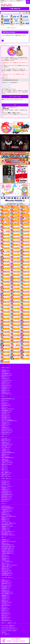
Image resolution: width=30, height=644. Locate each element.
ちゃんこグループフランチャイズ (9, 629)
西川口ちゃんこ (5, 400)
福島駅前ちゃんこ (6, 392)
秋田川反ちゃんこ (6, 377)
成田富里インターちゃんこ (8, 409)
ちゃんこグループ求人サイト (8, 627)
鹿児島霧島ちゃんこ (6, 587)
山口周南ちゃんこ (6, 599)
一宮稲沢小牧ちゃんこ (7, 511)
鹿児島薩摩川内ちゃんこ (7, 592)
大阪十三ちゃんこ (6, 563)
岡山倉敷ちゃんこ (6, 609)
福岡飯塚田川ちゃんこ (7, 602)
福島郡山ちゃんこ (6, 390)
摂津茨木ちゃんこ (6, 568)
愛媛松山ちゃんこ (6, 580)
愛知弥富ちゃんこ (6, 513)
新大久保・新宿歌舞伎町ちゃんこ (9, 420)
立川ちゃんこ (5, 402)
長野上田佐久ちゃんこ (7, 498)
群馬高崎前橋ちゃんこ (7, 410)
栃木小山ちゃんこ (6, 415)
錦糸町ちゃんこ (5, 425)
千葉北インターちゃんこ (7, 462)
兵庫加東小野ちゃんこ (7, 572)
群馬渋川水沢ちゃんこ (7, 429)
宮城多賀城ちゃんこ (6, 387)
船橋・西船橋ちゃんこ (7, 473)
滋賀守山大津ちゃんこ (7, 570)
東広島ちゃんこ (5, 610)
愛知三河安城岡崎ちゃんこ (8, 508)
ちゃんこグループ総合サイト (8, 625)
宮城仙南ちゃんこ (6, 370)
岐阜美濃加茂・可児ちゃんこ (8, 535)
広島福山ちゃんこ (6, 590)
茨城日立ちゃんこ (6, 474)
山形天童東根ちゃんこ (7, 373)
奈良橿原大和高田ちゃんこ (8, 545)
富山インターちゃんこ (7, 486)
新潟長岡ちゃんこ (6, 488)
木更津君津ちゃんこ (6, 424)
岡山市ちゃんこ (5, 615)
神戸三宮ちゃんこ (6, 556)
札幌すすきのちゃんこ (7, 385)
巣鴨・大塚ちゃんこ (6, 476)
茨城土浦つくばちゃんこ (7, 431)
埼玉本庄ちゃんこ (6, 422)
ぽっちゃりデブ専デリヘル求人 (9, 630)
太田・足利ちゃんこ (6, 447)
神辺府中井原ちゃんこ (7, 620)
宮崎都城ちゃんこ (6, 595)
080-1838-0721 (15, 9)
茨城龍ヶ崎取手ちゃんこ (7, 444)
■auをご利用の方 (5, 86)
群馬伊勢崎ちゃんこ (6, 439)
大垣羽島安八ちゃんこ (7, 509)
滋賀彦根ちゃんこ (6, 540)
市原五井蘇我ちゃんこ (7, 461)
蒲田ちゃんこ (5, 469)
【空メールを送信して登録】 (15, 96)
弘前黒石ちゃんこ (6, 378)
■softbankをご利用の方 (6, 88)
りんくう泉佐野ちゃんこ (7, 562)
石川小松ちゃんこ (6, 481)
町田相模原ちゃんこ (6, 417)
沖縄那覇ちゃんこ (6, 597)
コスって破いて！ (6, 634)
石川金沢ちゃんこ (6, 484)
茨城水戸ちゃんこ (6, 404)
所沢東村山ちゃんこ (6, 446)
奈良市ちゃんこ (5, 555)
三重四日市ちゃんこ (6, 514)
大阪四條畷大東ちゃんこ (7, 573)
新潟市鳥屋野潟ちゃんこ (7, 494)
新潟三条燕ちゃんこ (6, 499)
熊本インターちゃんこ (7, 585)
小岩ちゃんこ (5, 466)
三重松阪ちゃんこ (6, 528)
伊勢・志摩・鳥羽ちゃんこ (8, 531)
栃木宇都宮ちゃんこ (6, 412)
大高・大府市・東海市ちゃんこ (9, 523)
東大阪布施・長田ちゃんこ (8, 550)
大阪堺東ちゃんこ (6, 560)
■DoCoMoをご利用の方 (6, 85)
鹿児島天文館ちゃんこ (7, 582)
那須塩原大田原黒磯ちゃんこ (8, 452)
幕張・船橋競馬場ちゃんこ (8, 457)
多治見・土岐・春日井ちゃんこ (9, 516)
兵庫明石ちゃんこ (6, 558)
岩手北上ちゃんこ (6, 384)
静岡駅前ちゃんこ (6, 518)
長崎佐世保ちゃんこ (6, 583)
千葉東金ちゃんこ (6, 427)
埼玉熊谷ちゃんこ (6, 414)
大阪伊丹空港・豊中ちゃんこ (8, 546)
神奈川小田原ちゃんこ (7, 432)
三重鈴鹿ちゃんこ (6, 530)
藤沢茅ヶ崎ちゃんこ (6, 441)
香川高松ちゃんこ (6, 588)
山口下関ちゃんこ (6, 604)
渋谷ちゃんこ (5, 468)
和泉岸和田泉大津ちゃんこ (8, 548)
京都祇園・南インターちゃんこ (9, 541)
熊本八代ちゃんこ (6, 612)
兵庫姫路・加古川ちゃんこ (8, 551)
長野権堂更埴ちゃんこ (7, 493)
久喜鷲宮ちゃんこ (6, 449)
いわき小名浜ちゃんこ (7, 380)
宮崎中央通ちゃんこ (6, 614)
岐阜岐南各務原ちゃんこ (7, 525)
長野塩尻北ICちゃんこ (7, 496)
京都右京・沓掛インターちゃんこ (9, 565)
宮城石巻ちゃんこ (6, 372)
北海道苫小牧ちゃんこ (7, 394)
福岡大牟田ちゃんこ (6, 617)
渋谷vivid (4, 632)
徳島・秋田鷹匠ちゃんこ (7, 593)
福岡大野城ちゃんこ (6, 605)
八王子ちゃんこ (5, 471)
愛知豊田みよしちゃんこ (7, 526)
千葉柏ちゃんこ (5, 459)
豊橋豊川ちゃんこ (6, 520)
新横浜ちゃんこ (5, 456)
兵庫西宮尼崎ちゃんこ (7, 575)
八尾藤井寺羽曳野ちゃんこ (8, 553)
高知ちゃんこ (5, 607)
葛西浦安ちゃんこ (6, 454)
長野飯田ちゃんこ (6, 489)
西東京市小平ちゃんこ (7, 464)
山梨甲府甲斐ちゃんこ (7, 491)
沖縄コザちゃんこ (6, 619)
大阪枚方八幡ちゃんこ (7, 567)
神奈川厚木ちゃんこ (6, 419)
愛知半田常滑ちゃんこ (7, 533)
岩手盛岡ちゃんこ (6, 389)
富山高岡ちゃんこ (6, 483)
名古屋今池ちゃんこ (6, 506)
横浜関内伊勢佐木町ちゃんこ (8, 399)
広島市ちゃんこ (5, 600)
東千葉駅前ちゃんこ (6, 405)
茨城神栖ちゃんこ (6, 451)
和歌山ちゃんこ (5, 543)
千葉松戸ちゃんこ (6, 434)
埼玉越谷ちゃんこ (6, 442)
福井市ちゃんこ (5, 501)
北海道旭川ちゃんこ (6, 382)
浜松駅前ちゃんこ (6, 521)
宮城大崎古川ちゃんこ (7, 375)
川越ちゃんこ (5, 407)
